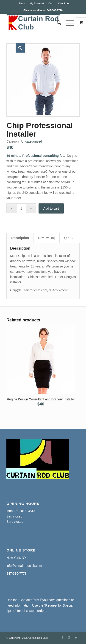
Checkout (64, 3)
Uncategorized (32, 141)
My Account (37, 3)
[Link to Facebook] (62, 638)
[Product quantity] (21, 208)
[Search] (57, 23)
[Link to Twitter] (76, 638)
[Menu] (68, 23)
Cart (51, 3)
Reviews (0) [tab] (47, 238)
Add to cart (51, 208)
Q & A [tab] (68, 238)
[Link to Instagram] (69, 638)
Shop (22, 3)
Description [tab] (20, 238)
